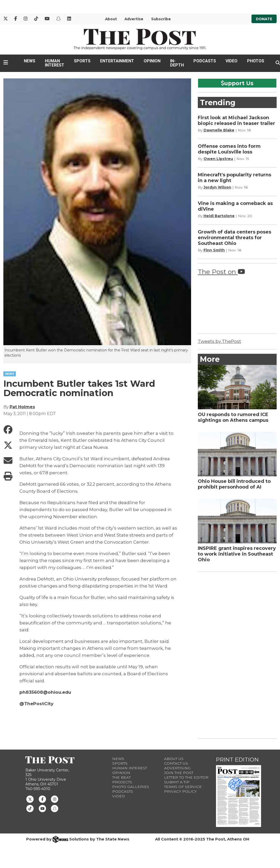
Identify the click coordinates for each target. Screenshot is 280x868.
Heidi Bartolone (219, 216)
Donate (264, 19)
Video (232, 61)
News (30, 61)
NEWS (10, 374)
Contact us (176, 763)
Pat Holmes (22, 407)
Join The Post (179, 773)
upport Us (237, 83)
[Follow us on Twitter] (30, 799)
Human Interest (55, 63)
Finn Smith (214, 250)
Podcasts (205, 61)
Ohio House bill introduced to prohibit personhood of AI (234, 484)
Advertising (177, 768)
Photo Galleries (131, 787)
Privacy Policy (180, 791)
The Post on (221, 272)
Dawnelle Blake (219, 130)
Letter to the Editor (186, 777)
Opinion (152, 61)
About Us (174, 759)
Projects (122, 782)
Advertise (134, 19)
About (111, 19)
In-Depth (177, 63)
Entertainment (117, 61)
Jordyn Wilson (217, 187)
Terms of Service (183, 787)
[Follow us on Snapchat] (55, 808)
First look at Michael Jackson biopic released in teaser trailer (236, 121)
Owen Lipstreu (218, 159)
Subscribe (161, 19)
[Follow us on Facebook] (42, 799)
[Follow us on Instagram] (55, 799)
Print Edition (237, 760)
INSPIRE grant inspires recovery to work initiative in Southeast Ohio (237, 554)
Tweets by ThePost (219, 341)
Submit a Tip (177, 782)
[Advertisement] (237, 654)
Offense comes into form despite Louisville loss (229, 149)
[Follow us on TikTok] (30, 808)
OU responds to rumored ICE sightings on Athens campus (233, 417)
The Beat (121, 777)
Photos (256, 61)
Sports (82, 61)
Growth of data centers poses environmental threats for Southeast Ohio (234, 238)
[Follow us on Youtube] (42, 808)
